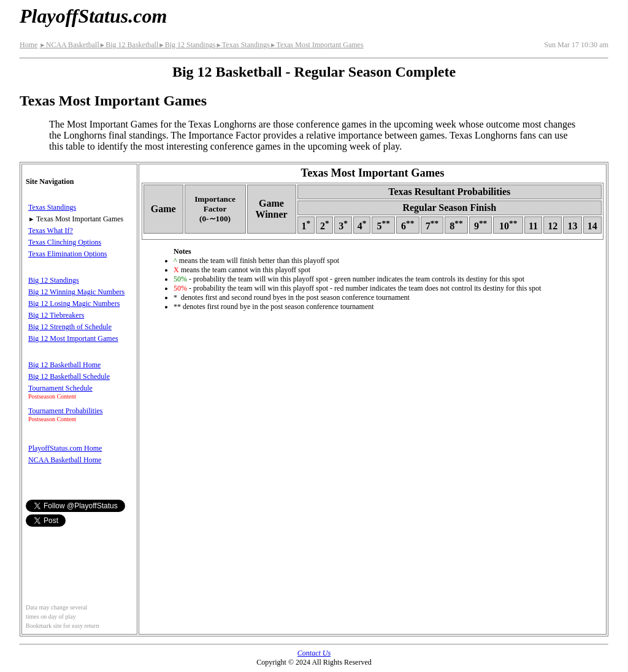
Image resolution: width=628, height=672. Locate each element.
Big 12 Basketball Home (64, 365)
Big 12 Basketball (129, 45)
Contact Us (314, 653)
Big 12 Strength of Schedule (70, 327)
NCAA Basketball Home (65, 460)
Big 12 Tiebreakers (56, 315)
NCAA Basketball (69, 45)
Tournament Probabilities (65, 411)
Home (29, 45)
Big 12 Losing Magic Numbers (74, 304)
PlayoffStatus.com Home (65, 448)
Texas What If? (51, 231)
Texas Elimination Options (67, 254)
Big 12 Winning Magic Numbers (76, 292)
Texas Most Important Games (317, 45)
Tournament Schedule (60, 388)
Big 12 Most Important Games (73, 338)
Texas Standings (243, 45)
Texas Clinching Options (65, 242)
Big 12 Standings (187, 45)
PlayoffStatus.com (93, 16)
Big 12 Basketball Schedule (69, 376)
